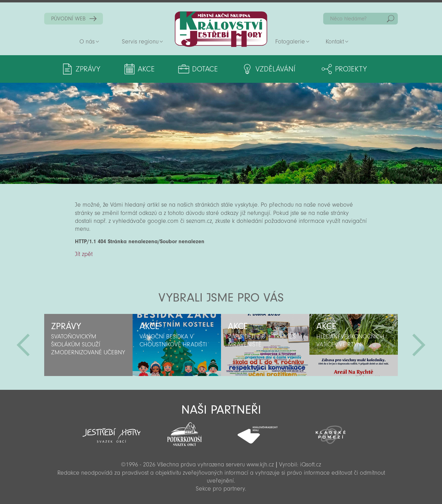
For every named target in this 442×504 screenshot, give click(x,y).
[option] (88, 345)
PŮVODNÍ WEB (68, 19)
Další (419, 345)
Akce (146, 69)
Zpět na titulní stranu (221, 29)
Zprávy (88, 69)
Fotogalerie (290, 42)
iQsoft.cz (311, 465)
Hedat (391, 19)
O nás (87, 42)
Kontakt (335, 42)
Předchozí (23, 345)
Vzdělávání (275, 69)
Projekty (351, 69)
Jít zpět (84, 254)
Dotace (205, 69)
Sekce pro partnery (220, 489)
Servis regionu (140, 42)
